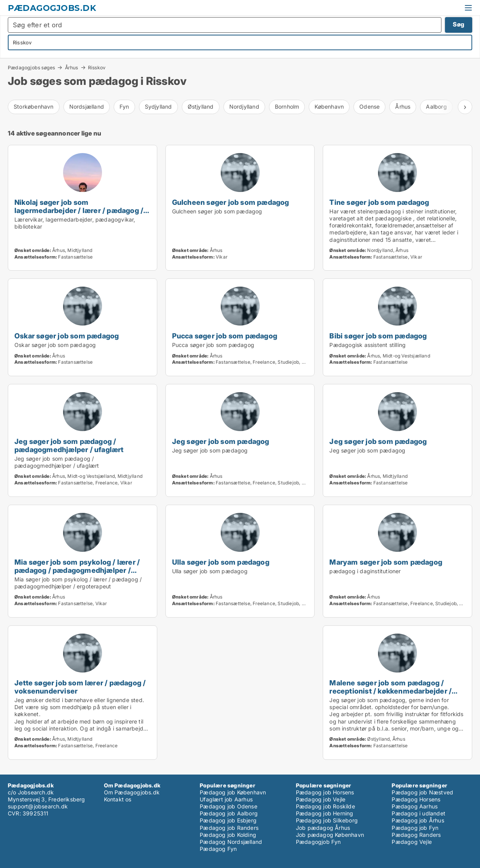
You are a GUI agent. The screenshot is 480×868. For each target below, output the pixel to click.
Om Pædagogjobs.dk (132, 792)
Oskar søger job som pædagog (67, 336)
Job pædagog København (330, 835)
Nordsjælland (87, 107)
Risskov (97, 68)
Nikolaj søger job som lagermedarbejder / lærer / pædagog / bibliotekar (79, 210)
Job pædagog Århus (323, 828)
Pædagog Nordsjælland (231, 842)
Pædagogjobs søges (31, 67)
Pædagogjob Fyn (318, 842)
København (329, 107)
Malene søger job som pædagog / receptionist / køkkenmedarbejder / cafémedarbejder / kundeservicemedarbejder (390, 695)
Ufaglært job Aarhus (226, 799)
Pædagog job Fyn (415, 828)
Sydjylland (158, 107)
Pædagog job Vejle (321, 799)
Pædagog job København (233, 792)
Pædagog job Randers (229, 828)
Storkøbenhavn (34, 107)
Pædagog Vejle (412, 842)
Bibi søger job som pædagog (378, 336)
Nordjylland (244, 107)
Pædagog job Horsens (325, 792)
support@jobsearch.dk (38, 806)
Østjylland (201, 107)
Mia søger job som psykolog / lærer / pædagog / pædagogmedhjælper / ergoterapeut (77, 570)
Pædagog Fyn (218, 849)
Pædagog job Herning (325, 813)
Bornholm (287, 107)
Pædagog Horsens (416, 799)
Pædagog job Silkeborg (327, 820)
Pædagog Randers (416, 835)
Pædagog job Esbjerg (228, 820)
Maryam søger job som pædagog (386, 562)
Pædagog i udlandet (418, 813)
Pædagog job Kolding (228, 835)
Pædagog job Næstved (422, 792)
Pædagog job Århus (418, 820)
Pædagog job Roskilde (325, 806)
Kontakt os (118, 799)
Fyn (124, 107)
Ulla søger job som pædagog (221, 562)
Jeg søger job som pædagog (221, 441)
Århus (72, 67)
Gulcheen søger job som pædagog (231, 202)
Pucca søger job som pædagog (225, 336)
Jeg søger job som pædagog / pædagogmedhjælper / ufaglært (69, 445)
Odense (369, 107)
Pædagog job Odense (229, 806)
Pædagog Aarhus (415, 806)
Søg (459, 24)
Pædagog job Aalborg (229, 813)
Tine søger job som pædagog (379, 202)
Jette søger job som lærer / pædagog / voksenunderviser (80, 687)
